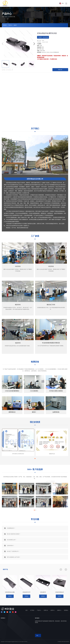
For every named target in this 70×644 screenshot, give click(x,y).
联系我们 (66, 610)
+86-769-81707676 (9, 627)
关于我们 (32, 610)
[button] (34, 44)
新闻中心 (59, 610)
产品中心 (10, 25)
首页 (5, 25)
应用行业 (46, 610)
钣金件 (15, 25)
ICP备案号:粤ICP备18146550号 (63, 642)
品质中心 (53, 610)
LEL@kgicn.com (9, 629)
